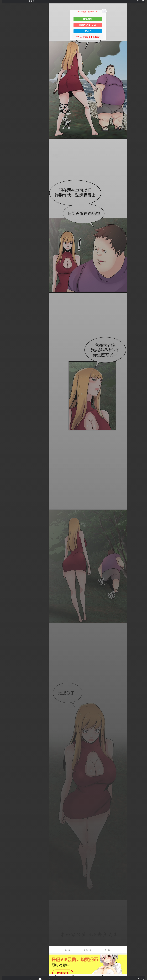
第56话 (5, 266)
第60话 (5, 285)
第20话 (5, 93)
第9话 (4, 41)
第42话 (5, 199)
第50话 (5, 237)
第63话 (5, 299)
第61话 (5, 290)
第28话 (5, 132)
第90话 (5, 429)
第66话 (5, 314)
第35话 (5, 165)
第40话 (5, 189)
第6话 (4, 26)
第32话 (5, 151)
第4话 (4, 17)
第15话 (5, 69)
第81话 (5, 386)
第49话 (5, 232)
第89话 (5, 424)
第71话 (5, 338)
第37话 (5, 175)
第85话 (5, 405)
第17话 (5, 79)
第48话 (5, 227)
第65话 (5, 309)
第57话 (5, 271)
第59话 (5, 280)
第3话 (4, 12)
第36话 (5, 170)
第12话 (5, 55)
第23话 (5, 108)
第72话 (5, 342)
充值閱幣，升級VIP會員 (88, 25)
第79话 (5, 376)
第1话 (4, 2)
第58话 (5, 275)
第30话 (5, 141)
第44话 (5, 208)
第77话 (5, 366)
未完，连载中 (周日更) (11, 453)
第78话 (5, 371)
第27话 (5, 127)
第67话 (5, 318)
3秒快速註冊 (88, 19)
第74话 (5, 352)
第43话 (5, 204)
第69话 (5, 328)
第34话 (5, 160)
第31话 (5, 146)
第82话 (5, 390)
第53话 (5, 251)
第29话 (5, 136)
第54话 (5, 256)
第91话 (5, 433)
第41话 (5, 194)
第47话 (5, 223)
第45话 (5, 213)
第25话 (5, 117)
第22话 (5, 103)
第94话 (5, 448)
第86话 (5, 409)
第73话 (5, 347)
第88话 (5, 419)
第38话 (5, 180)
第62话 (5, 295)
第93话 (5, 443)
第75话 (5, 357)
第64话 (5, 304)
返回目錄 (7, 459)
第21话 (5, 98)
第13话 (5, 60)
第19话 (5, 89)
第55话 (5, 261)
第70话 (5, 333)
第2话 (4, 7)
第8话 (4, 36)
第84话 (5, 400)
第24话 (5, 113)
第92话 (5, 438)
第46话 (5, 218)
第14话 (5, 65)
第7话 (4, 31)
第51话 (5, 242)
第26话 (5, 122)
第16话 (5, 74)
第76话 (5, 362)
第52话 (5, 247)
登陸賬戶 (88, 31)
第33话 (5, 156)
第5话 (4, 22)
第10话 (5, 45)
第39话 (5, 184)
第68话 (5, 323)
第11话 (5, 50)
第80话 (5, 381)
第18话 (5, 84)
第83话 (5, 395)
